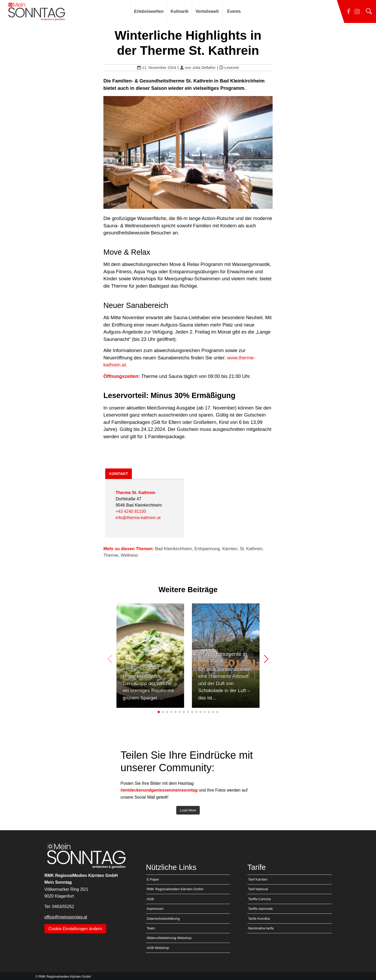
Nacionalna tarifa (261, 928)
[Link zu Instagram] (352, 11)
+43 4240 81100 (131, 511)
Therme (111, 555)
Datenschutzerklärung (163, 919)
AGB (150, 899)
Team (151, 928)
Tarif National (258, 889)
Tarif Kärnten (258, 879)
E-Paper (153, 879)
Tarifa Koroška (259, 919)
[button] (266, 659)
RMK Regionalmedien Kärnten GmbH (175, 889)
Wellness (129, 555)
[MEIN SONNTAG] (37, 11)
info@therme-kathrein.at (138, 518)
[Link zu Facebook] (338, 11)
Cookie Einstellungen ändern (75, 929)
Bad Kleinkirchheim (174, 549)
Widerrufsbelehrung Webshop (169, 938)
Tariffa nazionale (260, 909)
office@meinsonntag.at (66, 917)
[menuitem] (149, 11)
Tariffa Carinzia (259, 899)
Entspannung (207, 549)
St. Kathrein (251, 549)
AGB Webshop (158, 948)
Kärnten (230, 549)
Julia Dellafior (204, 68)
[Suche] (369, 11)
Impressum (155, 909)
